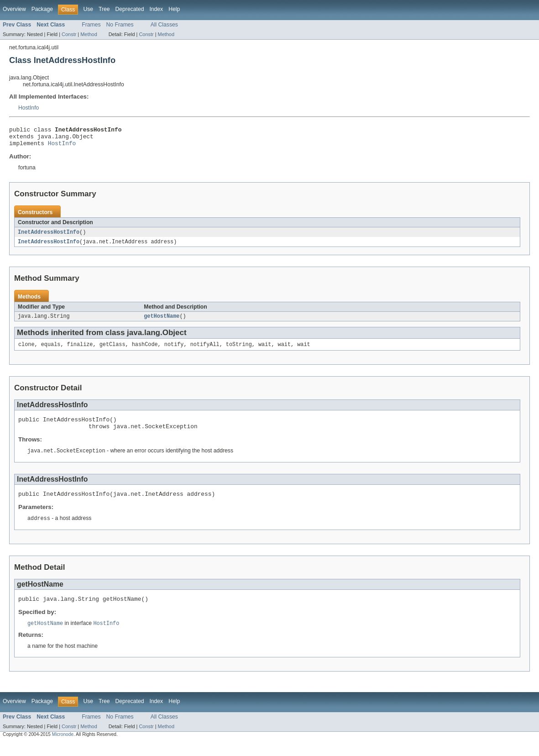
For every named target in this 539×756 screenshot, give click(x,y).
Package (42, 9)
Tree (104, 9)
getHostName (162, 322)
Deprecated (130, 9)
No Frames (120, 25)
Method (89, 34)
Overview (14, 9)
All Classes (164, 25)
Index (156, 9)
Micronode (63, 748)
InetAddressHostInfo (49, 236)
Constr (69, 34)
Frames (91, 25)
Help (174, 9)
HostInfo (29, 108)
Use (88, 9)
